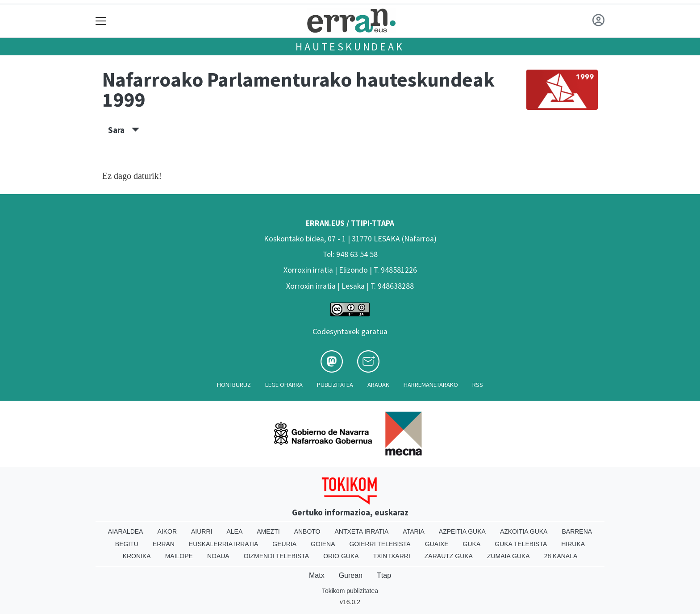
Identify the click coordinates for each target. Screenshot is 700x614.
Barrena (577, 531)
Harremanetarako (431, 385)
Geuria (284, 544)
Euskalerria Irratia (223, 544)
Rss (478, 385)
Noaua (218, 556)
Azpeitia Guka (462, 531)
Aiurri (202, 531)
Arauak (378, 385)
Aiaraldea (126, 531)
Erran (164, 544)
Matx (317, 575)
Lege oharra (284, 385)
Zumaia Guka (508, 556)
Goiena (323, 544)
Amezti (268, 531)
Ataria (414, 531)
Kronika (137, 556)
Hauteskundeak (350, 47)
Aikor (167, 531)
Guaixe (437, 544)
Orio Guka (341, 556)
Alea (234, 531)
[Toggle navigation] (101, 21)
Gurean (351, 575)
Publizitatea (335, 385)
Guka (472, 544)
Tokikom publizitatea (350, 591)
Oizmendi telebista (277, 556)
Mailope (179, 556)
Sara (124, 130)
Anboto (307, 531)
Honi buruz (234, 385)
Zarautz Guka (449, 556)
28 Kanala (561, 556)
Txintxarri (392, 556)
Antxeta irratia (362, 531)
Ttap (384, 575)
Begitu (127, 544)
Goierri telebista (380, 544)
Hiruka (573, 544)
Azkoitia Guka (524, 531)
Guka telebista (521, 544)
